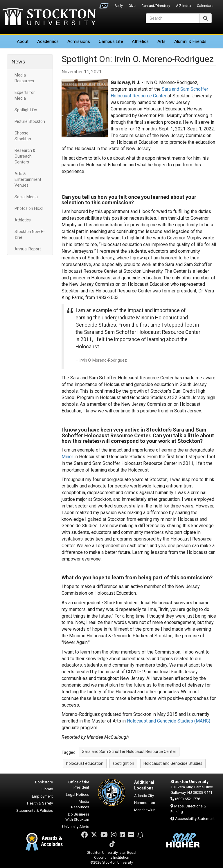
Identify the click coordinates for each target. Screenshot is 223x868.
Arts (161, 41)
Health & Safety (40, 803)
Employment (42, 796)
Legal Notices (78, 795)
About (23, 41)
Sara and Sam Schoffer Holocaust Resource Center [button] (129, 751)
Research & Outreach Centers (25, 156)
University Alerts (76, 827)
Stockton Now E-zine (30, 234)
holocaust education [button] (85, 763)
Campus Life (111, 41)
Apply (119, 6)
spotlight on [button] (123, 763)
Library (47, 789)
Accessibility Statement (195, 819)
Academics (48, 41)
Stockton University (49, 17)
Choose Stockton (23, 136)
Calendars (205, 6)
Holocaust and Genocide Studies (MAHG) (169, 721)
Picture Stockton (30, 121)
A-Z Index (184, 6)
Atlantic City (144, 796)
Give (132, 6)
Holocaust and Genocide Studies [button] (173, 763)
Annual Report (28, 249)
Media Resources (24, 78)
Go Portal (104, 4)
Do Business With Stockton (77, 817)
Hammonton (145, 803)
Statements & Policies (35, 810)
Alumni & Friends (190, 41)
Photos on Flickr (29, 208)
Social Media (26, 197)
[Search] (173, 18)
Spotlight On (26, 110)
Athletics (140, 41)
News (18, 62)
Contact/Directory (156, 6)
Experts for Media (25, 95)
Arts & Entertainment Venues (28, 179)
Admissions (79, 41)
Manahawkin (145, 810)
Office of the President (79, 785)
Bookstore (44, 782)
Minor (67, 457)
